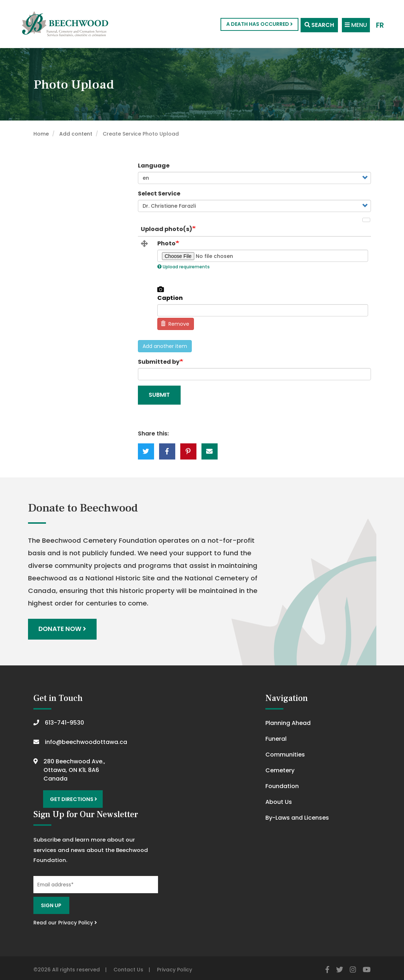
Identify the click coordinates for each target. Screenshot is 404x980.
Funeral (276, 738)
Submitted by (159, 362)
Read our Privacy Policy (65, 920)
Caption (170, 298)
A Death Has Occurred (254, 24)
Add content (76, 134)
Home (41, 134)
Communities (285, 753)
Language (154, 166)
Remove (175, 324)
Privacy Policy (175, 966)
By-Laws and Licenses (297, 817)
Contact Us (128, 966)
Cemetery (280, 769)
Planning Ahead (288, 722)
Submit (159, 395)
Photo (166, 244)
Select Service (159, 194)
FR (380, 24)
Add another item (165, 346)
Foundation (282, 785)
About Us (279, 801)
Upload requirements (184, 267)
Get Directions (72, 797)
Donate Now (63, 629)
